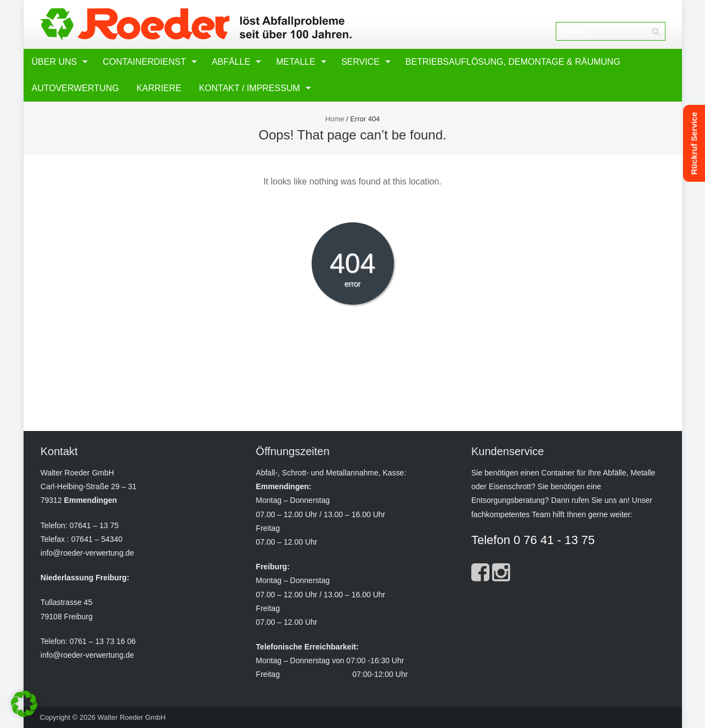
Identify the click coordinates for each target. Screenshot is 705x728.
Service (360, 62)
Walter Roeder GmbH (131, 717)
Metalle (296, 62)
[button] (24, 704)
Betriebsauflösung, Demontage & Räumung (513, 62)
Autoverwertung (75, 88)
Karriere (159, 88)
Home (335, 119)
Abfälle (231, 62)
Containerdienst (144, 62)
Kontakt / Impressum (249, 88)
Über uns (55, 62)
